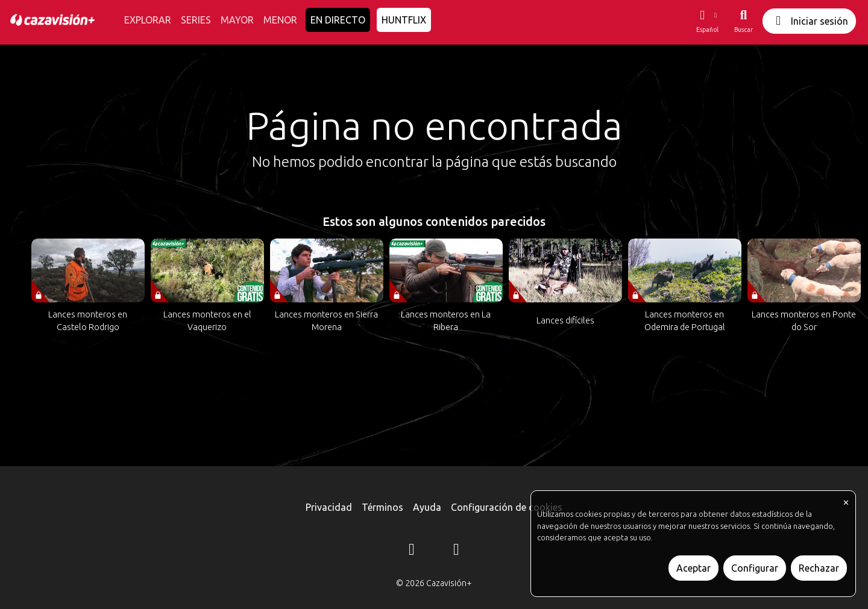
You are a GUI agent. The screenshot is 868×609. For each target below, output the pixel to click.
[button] (707, 21)
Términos (382, 507)
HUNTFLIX (404, 20)
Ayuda (427, 507)
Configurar (755, 568)
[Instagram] (412, 551)
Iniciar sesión (809, 21)
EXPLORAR (148, 20)
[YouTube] (456, 551)
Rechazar (819, 568)
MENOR (280, 20)
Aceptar (693, 568)
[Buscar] (744, 21)
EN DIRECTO (338, 20)
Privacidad (329, 507)
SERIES (196, 20)
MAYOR (237, 20)
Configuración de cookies (507, 507)
